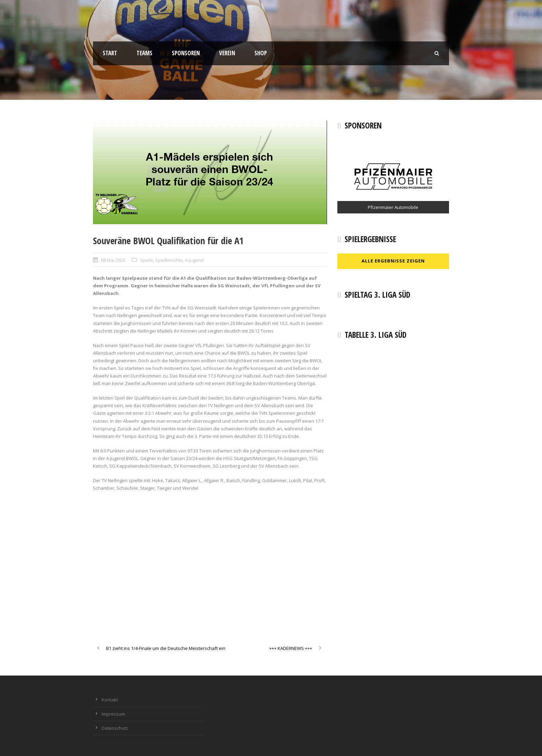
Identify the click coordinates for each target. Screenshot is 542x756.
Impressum (113, 714)
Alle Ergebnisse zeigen (393, 261)
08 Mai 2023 (113, 260)
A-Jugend (194, 260)
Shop (261, 53)
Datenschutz (115, 728)
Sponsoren (186, 53)
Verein (227, 53)
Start (110, 53)
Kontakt (110, 700)
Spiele (147, 260)
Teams (144, 53)
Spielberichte (169, 260)
